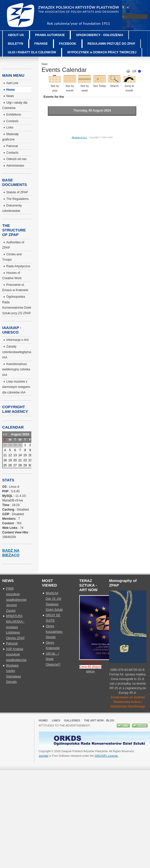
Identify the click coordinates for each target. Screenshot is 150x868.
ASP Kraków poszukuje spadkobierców (16, 654)
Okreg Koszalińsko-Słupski (54, 632)
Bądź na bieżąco (11, 553)
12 (10, 455)
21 (20, 460)
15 (25, 455)
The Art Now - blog (99, 720)
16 (30, 455)
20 (15, 460)
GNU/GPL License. (107, 756)
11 (5, 455)
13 (15, 455)
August (16, 434)
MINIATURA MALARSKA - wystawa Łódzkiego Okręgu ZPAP (15, 627)
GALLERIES (72, 720)
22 (25, 460)
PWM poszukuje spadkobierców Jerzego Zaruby (16, 599)
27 (15, 465)
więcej (90, 671)
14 (20, 455)
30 (30, 465)
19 (10, 460)
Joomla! (44, 756)
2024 (26, 434)
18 (5, 460)
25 (5, 465)
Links (56, 720)
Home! (43, 720)
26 (10, 465)
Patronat (12, 643)
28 (20, 465)
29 (25, 465)
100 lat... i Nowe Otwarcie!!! (53, 659)
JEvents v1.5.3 (79, 137)
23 (30, 460)
